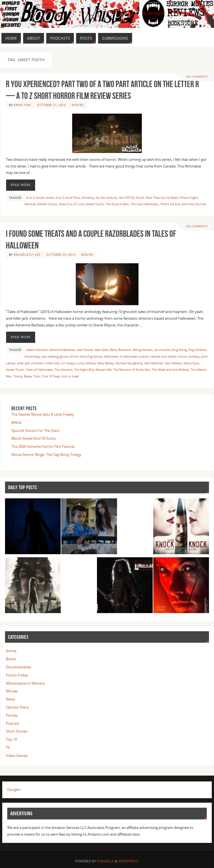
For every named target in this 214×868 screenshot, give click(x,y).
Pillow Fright (189, 198)
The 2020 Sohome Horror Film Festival (43, 446)
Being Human (143, 350)
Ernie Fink (22, 105)
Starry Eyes (191, 363)
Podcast (13, 723)
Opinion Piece (17, 707)
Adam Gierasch (37, 350)
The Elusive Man (117, 204)
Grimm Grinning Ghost (86, 356)
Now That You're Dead (162, 198)
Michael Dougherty (129, 363)
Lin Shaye (68, 363)
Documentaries (19, 667)
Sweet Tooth (95, 204)
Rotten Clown (47, 204)
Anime (11, 651)
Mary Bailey (105, 363)
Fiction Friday (17, 675)
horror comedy (189, 356)
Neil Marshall (154, 363)
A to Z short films (68, 198)
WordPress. (128, 861)
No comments (197, 77)
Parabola (105, 861)
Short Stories (17, 731)
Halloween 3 (113, 356)
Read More (21, 185)
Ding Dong (179, 350)
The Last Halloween (144, 204)
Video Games (17, 755)
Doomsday (32, 356)
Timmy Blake (22, 376)
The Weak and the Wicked (170, 370)
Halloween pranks (136, 356)
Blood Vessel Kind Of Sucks (34, 438)
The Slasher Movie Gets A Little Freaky (43, 414)
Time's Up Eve (170, 204)
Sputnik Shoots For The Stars (35, 431)
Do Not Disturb (106, 198)
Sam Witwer (173, 363)
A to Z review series (40, 198)
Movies (78, 105)
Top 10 (11, 739)
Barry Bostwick (121, 350)
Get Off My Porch (132, 198)
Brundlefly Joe (27, 254)
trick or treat (70, 376)
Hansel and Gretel (164, 356)
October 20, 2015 (61, 254)
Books (11, 659)
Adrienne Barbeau (62, 350)
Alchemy (88, 198)
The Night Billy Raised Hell (93, 370)
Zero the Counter (194, 204)
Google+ (14, 790)
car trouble (162, 350)
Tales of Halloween (39, 370)
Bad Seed (102, 350)
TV (8, 747)
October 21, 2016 (51, 105)
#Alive (16, 422)
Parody (12, 715)
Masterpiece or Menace (25, 683)
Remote (30, 204)
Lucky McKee (86, 363)
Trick (37, 376)
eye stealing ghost (55, 356)
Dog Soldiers (197, 350)
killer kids (53, 363)
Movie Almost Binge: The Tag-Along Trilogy (46, 455)
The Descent (63, 370)
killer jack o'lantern (31, 363)
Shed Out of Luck (71, 204)
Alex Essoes (85, 350)
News (10, 699)
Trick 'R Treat (51, 376)
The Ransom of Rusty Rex (132, 370)
